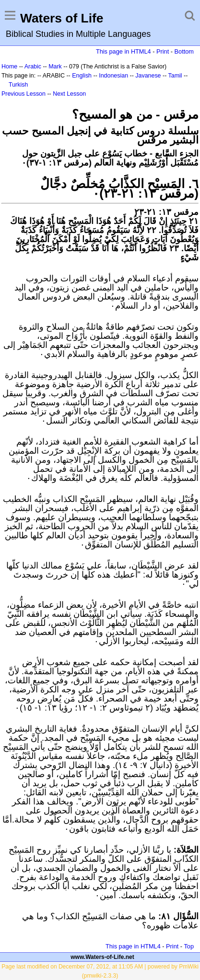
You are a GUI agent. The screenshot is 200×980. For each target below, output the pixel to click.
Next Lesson (69, 94)
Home (9, 67)
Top (189, 946)
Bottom (184, 51)
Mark (55, 67)
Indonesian (113, 76)
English (82, 76)
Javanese (148, 76)
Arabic (33, 67)
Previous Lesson (24, 94)
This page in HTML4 (124, 51)
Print (163, 51)
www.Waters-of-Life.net (102, 957)
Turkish (18, 85)
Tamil (175, 76)
